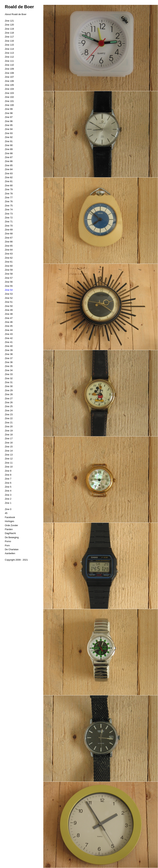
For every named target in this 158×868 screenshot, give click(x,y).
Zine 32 (9, 378)
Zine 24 (9, 410)
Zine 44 (9, 330)
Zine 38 (9, 354)
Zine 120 (9, 25)
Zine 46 (9, 322)
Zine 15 (9, 447)
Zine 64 (9, 250)
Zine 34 (9, 370)
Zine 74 (9, 210)
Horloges (9, 521)
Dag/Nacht (10, 533)
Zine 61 (9, 262)
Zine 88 (9, 153)
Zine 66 (9, 242)
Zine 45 (9, 326)
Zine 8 (8, 475)
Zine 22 (9, 418)
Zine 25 (9, 406)
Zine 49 (9, 310)
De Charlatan (12, 549)
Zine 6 (8, 483)
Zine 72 (9, 218)
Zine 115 (9, 45)
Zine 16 (9, 443)
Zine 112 (9, 57)
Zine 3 (8, 495)
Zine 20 (9, 426)
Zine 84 (9, 169)
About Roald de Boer (16, 14)
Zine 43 (9, 334)
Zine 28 (9, 394)
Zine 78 (9, 194)
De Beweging (12, 537)
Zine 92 (9, 137)
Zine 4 (8, 491)
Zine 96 (9, 121)
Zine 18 (9, 435)
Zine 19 (9, 431)
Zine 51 (9, 302)
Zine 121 (9, 21)
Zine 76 (9, 201)
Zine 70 (9, 226)
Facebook (10, 517)
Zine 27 (9, 398)
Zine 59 (9, 270)
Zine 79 (9, 189)
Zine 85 (9, 165)
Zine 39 (9, 350)
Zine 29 (9, 390)
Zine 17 (9, 438)
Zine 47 (9, 318)
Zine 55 (9, 286)
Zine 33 (9, 374)
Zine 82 (9, 177)
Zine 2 (8, 499)
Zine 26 (9, 402)
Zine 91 (9, 141)
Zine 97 (9, 117)
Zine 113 (9, 53)
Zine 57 (9, 278)
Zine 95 (9, 125)
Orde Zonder (11, 525)
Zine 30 (9, 386)
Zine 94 (9, 129)
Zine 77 (9, 197)
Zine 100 (9, 105)
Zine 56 (9, 282)
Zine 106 (9, 81)
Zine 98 (9, 113)
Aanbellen (10, 553)
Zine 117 (9, 37)
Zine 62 (9, 258)
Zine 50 (9, 306)
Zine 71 (9, 222)
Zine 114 (9, 49)
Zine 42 (9, 338)
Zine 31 (9, 382)
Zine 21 (9, 423)
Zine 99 (9, 109)
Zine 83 (9, 173)
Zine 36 (9, 362)
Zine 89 (9, 149)
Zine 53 (9, 294)
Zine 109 (9, 69)
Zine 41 (9, 342)
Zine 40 (9, 346)
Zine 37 (9, 358)
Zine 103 (9, 93)
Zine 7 (8, 479)
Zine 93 (9, 133)
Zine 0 (8, 509)
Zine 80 (9, 185)
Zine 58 (9, 274)
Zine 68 (9, 234)
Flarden (9, 529)
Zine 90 (9, 145)
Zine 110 (9, 65)
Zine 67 (9, 238)
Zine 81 (9, 181)
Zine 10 (9, 467)
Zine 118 (9, 33)
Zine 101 (9, 101)
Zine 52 (9, 298)
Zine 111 (9, 61)
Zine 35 (9, 366)
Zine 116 (9, 41)
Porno (8, 541)
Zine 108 (9, 73)
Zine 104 (9, 89)
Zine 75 (9, 206)
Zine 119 (9, 29)
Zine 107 (9, 77)
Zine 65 (9, 246)
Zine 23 (9, 414)
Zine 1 (8, 503)
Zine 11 (9, 463)
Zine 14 (9, 451)
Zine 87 (9, 157)
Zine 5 (8, 487)
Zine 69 (9, 230)
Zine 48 (9, 314)
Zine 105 (9, 85)
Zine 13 (9, 455)
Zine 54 (9, 290)
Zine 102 (9, 97)
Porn (7, 545)
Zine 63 (9, 254)
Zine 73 (9, 214)
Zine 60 (9, 266)
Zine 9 (8, 471)
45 (6, 513)
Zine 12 (9, 459)
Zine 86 (9, 161)
